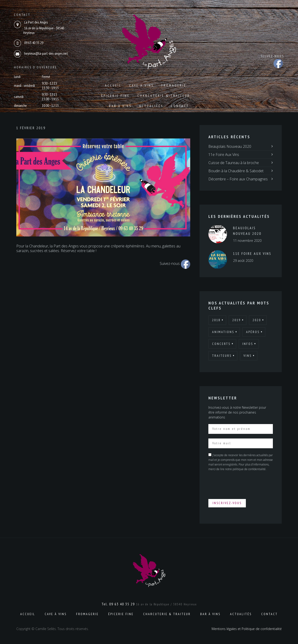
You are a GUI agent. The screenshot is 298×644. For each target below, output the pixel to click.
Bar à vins (120, 106)
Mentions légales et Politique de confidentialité (247, 629)
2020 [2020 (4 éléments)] (257, 320)
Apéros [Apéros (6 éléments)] (253, 332)
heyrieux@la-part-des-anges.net (46, 53)
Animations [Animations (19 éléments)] (223, 332)
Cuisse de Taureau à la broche (234, 163)
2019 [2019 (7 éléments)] (237, 320)
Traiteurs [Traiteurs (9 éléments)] (222, 356)
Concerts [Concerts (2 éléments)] (221, 344)
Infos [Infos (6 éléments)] (248, 344)
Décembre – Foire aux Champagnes (238, 179)
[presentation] (244, 485)
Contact (180, 106)
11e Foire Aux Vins (224, 155)
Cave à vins (141, 85)
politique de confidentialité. (249, 469)
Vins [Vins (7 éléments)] (248, 356)
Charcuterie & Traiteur (164, 96)
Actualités (151, 106)
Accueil (113, 85)
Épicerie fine (115, 96)
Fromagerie (174, 85)
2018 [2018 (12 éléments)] (216, 320)
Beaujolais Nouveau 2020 (230, 146)
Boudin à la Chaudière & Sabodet (236, 171)
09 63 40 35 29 (34, 43)
